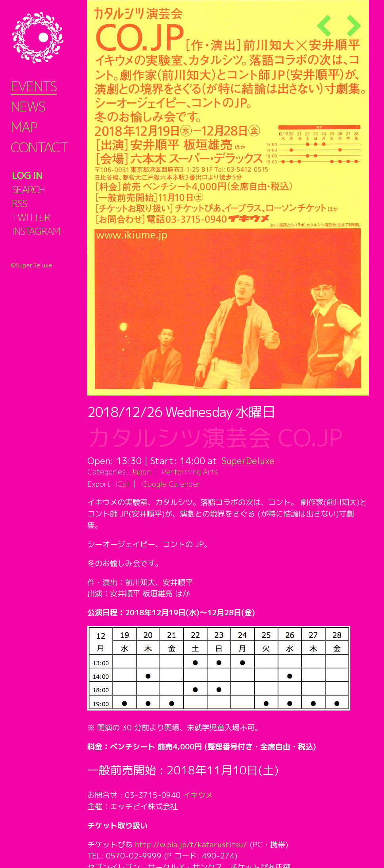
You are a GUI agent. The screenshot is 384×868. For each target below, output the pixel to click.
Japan (141, 471)
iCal (122, 484)
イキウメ (198, 795)
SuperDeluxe (249, 461)
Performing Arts (190, 471)
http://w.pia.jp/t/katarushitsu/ (192, 844)
